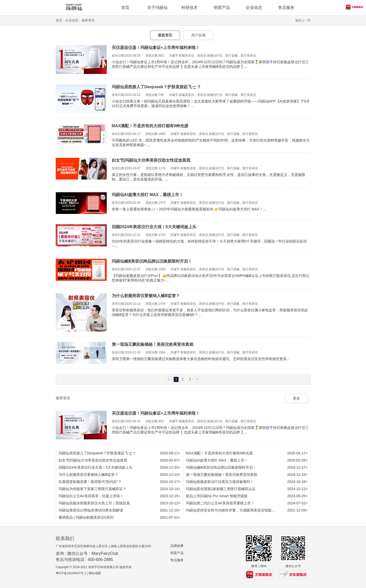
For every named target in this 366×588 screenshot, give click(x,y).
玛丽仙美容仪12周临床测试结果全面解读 (91, 510)
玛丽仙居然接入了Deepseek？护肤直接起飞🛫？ (157, 87)
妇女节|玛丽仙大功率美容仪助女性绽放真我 (151, 160)
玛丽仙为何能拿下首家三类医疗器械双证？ (92, 489)
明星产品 (177, 553)
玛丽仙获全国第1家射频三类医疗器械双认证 (221, 489)
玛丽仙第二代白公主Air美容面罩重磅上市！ (220, 503)
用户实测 (198, 35)
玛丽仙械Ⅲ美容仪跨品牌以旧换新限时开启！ (152, 261)
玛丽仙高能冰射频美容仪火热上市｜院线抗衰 (94, 503)
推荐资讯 (63, 398)
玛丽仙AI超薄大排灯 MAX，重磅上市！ (147, 195)
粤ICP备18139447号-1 (71, 573)
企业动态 (254, 8)
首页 (59, 20)
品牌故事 (177, 546)
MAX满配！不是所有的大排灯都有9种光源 (150, 126)
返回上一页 (303, 20)
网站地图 (95, 573)
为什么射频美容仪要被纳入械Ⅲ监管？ (146, 296)
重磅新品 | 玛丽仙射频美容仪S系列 (86, 517)
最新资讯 (88, 20)
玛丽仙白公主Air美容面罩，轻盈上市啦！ (91, 496)
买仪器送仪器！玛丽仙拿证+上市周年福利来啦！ (156, 48)
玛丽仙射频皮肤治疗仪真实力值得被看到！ (220, 482)
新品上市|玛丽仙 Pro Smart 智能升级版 (217, 496)
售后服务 (177, 560)
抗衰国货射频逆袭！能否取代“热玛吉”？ (90, 482)
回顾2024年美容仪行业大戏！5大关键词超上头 (154, 227)
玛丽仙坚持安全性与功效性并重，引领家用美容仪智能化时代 (234, 510)
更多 (296, 398)
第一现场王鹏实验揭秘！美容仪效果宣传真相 (153, 344)
